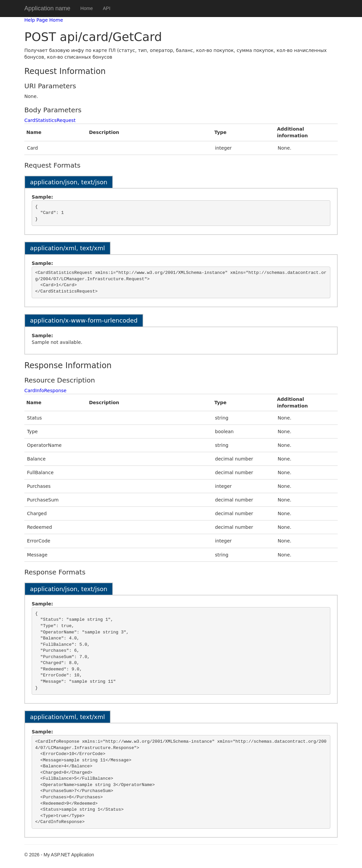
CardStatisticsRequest (50, 120)
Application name (47, 8)
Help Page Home (44, 20)
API (106, 8)
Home (86, 8)
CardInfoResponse (45, 391)
